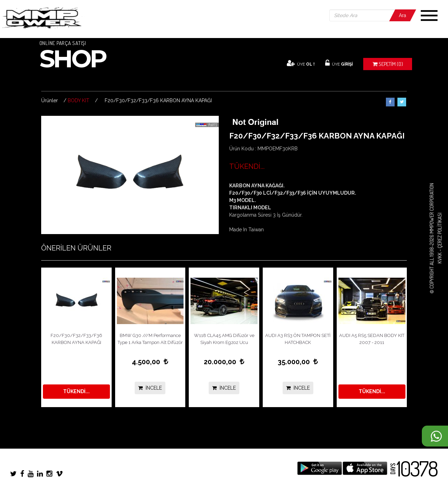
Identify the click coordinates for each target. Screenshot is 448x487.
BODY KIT (79, 100)
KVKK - (439, 256)
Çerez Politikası (439, 231)
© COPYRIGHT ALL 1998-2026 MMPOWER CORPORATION (432, 238)
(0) (388, 64)
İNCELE (150, 388)
